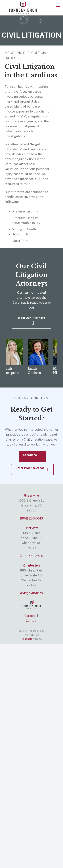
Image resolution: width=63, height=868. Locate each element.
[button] (58, 8)
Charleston (31, 565)
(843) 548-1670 (31, 593)
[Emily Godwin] (40, 352)
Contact (32, 621)
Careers (30, 616)
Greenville (31, 496)
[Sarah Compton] (15, 352)
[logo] (23, 8)
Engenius (27, 639)
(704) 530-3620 (31, 556)
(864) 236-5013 (31, 518)
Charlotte (32, 528)
